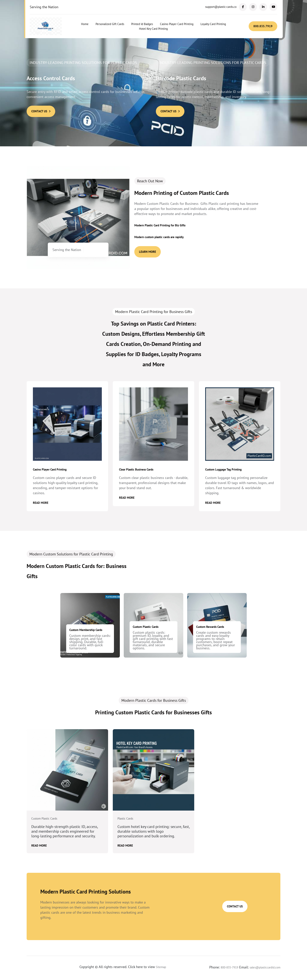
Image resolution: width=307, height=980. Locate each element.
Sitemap (161, 967)
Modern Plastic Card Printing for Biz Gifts (160, 225)
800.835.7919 (263, 26)
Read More (41, 503)
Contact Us (41, 111)
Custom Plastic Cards (146, 627)
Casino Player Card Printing (177, 24)
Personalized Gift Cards (110, 24)
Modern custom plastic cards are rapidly (159, 237)
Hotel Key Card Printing (153, 29)
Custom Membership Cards (86, 630)
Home (85, 24)
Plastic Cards (125, 819)
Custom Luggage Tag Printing (223, 469)
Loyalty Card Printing (213, 24)
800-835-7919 (229, 967)
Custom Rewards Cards (210, 627)
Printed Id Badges (142, 24)
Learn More (148, 252)
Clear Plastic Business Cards (136, 469)
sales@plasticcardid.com (265, 967)
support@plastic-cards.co (221, 7)
